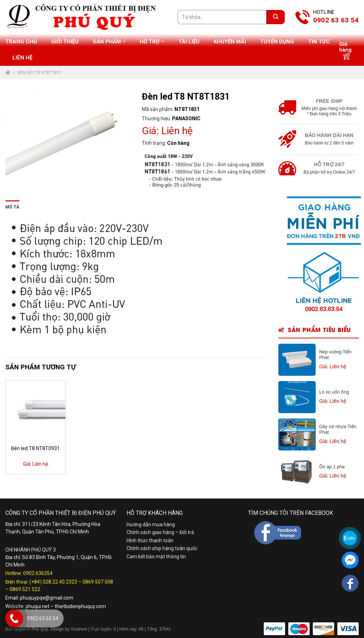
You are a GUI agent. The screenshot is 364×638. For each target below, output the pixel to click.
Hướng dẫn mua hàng (151, 524)
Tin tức (319, 42)
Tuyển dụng (277, 42)
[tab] (12, 206)
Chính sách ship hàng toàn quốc (162, 548)
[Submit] (275, 17)
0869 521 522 (25, 589)
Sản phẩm (109, 41)
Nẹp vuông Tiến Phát (335, 355)
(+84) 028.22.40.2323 (53, 582)
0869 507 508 (98, 582)
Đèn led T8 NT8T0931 (35, 448)
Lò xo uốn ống (334, 392)
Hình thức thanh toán (150, 541)
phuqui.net (38, 606)
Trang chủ (21, 42)
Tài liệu (189, 42)
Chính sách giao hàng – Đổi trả (160, 532)
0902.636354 (38, 573)
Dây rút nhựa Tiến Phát (338, 429)
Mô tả (12, 207)
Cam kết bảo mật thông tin (156, 557)
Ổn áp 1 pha (332, 467)
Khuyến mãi (230, 42)
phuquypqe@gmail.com (47, 598)
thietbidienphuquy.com (80, 606)
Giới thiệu (65, 42)
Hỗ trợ (152, 41)
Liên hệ (22, 58)
